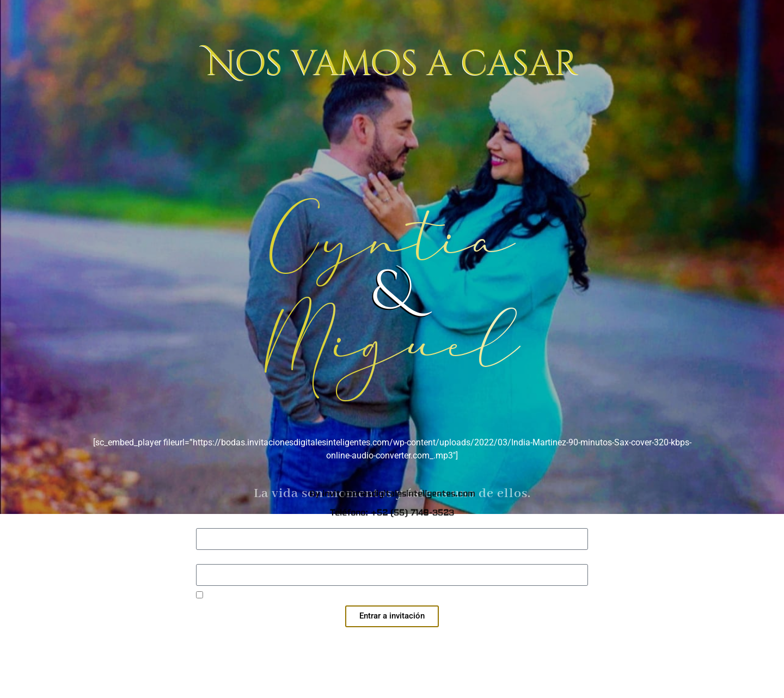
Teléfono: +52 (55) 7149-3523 (392, 179)
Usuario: (212, 524)
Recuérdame (222, 596)
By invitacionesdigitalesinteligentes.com (392, 160)
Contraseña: (219, 560)
